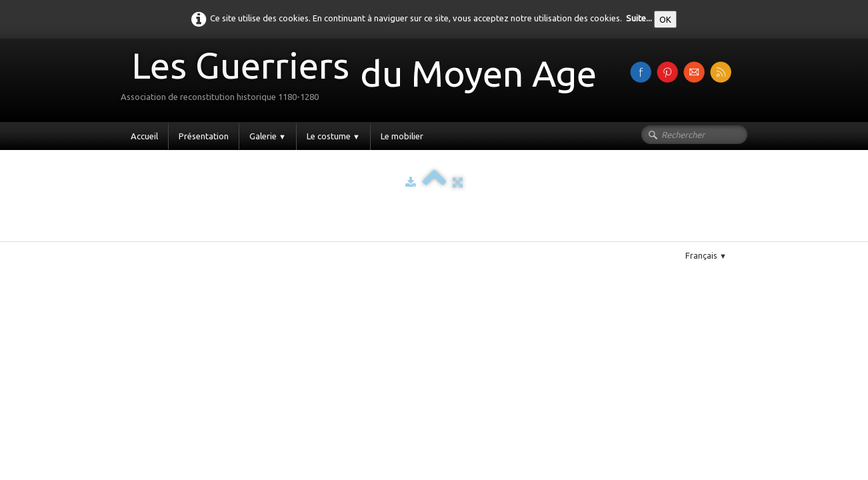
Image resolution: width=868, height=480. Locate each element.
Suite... (639, 18)
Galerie (268, 136)
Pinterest (170, 236)
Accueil (144, 136)
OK (665, 19)
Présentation (204, 136)
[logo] (364, 79)
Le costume (333, 136)
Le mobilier (402, 136)
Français (706, 255)
